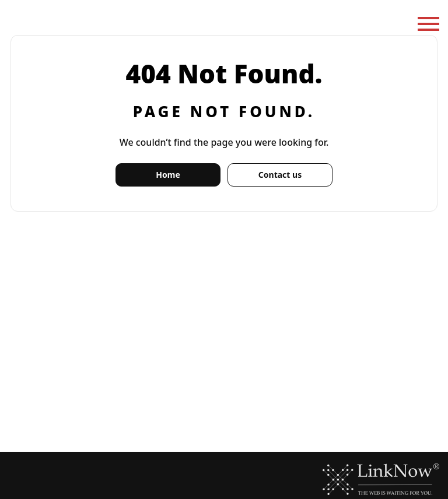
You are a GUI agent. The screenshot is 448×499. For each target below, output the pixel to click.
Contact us (280, 175)
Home (168, 175)
